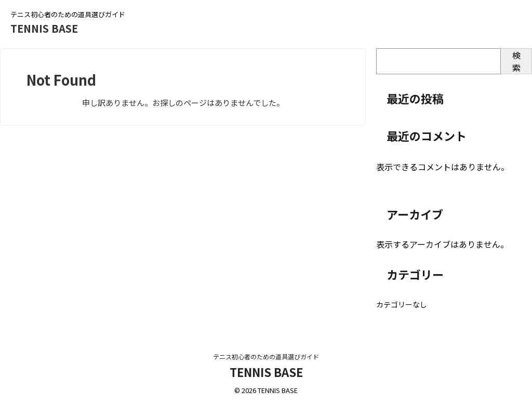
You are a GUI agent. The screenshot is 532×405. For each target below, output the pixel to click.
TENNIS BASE (44, 28)
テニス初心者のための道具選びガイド (266, 356)
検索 (516, 61)
